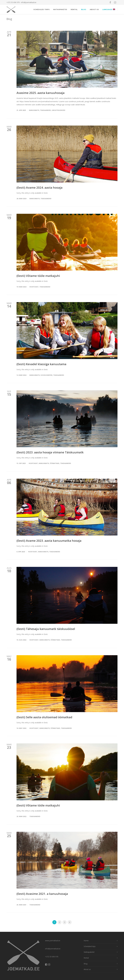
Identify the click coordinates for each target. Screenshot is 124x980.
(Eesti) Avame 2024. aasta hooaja (40, 187)
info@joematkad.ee (29, 2)
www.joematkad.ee (53, 941)
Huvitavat (34, 287)
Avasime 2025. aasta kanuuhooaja (41, 93)
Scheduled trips (41, 9)
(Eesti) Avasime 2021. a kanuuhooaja (42, 894)
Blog (84, 9)
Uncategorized (59, 110)
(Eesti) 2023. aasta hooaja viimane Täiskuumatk (50, 452)
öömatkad (55, 463)
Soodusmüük (46, 375)
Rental (74, 9)
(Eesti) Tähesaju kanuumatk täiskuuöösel (46, 629)
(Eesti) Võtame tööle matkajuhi (38, 276)
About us (94, 9)
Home (86, 941)
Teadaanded (45, 110)
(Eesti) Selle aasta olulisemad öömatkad (44, 717)
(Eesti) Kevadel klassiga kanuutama (41, 364)
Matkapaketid (60, 9)
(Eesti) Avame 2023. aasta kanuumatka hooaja (49, 541)
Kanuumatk (34, 110)
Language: (109, 9)
